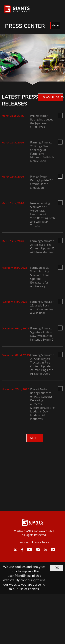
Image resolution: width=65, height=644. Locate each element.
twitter (15, 550)
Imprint (24, 542)
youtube (29, 550)
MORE (35, 438)
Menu (55, 25)
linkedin (53, 550)
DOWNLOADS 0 (52, 97)
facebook (22, 550)
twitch (46, 550)
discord (38, 550)
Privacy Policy (40, 542)
